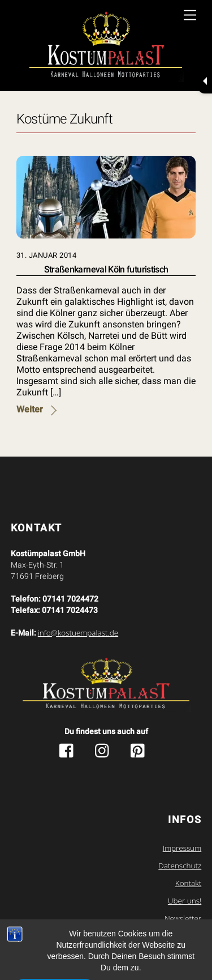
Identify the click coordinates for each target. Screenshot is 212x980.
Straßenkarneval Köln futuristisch (106, 269)
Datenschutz (180, 866)
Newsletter (183, 918)
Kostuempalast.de (82, 943)
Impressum (182, 848)
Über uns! (185, 901)
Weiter (30, 409)
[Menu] (190, 16)
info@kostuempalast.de (78, 633)
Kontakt (188, 883)
